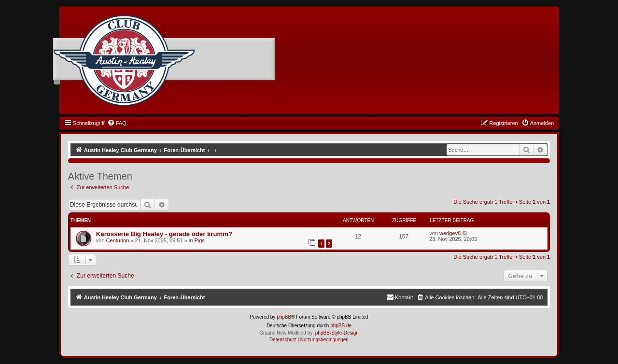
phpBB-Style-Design (337, 333)
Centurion (118, 240)
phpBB (284, 317)
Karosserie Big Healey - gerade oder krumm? (164, 234)
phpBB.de (341, 326)
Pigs (199, 240)
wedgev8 (450, 233)
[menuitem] (117, 123)
